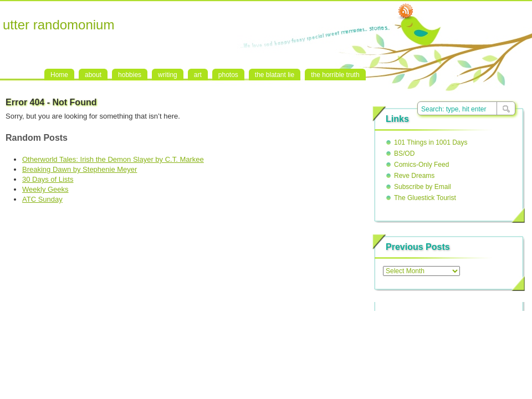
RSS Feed (406, 12)
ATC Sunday (42, 199)
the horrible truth (335, 75)
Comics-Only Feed (421, 165)
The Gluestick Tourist (425, 198)
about (93, 75)
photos (228, 75)
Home (59, 75)
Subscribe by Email (423, 187)
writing (168, 75)
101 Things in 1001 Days (431, 142)
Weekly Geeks (45, 189)
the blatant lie (275, 75)
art (198, 75)
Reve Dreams (414, 176)
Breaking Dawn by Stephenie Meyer (80, 169)
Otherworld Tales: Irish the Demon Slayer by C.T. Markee (113, 159)
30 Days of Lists (48, 179)
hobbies (130, 75)
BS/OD (404, 154)
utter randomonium (58, 25)
